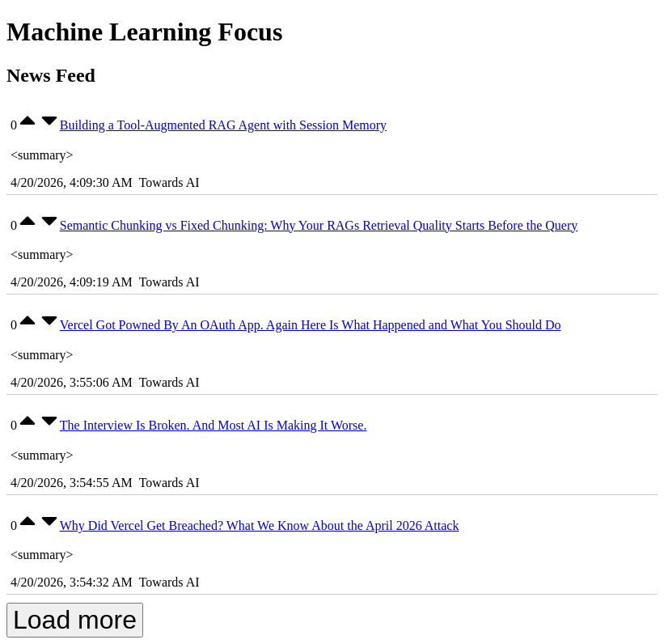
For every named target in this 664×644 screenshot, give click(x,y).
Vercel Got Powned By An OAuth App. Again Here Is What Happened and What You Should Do (311, 325)
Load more (75, 620)
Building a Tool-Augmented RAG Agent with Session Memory (223, 125)
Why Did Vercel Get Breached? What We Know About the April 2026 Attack (260, 525)
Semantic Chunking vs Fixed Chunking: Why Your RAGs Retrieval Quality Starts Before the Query (319, 225)
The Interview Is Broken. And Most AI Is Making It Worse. (214, 425)
